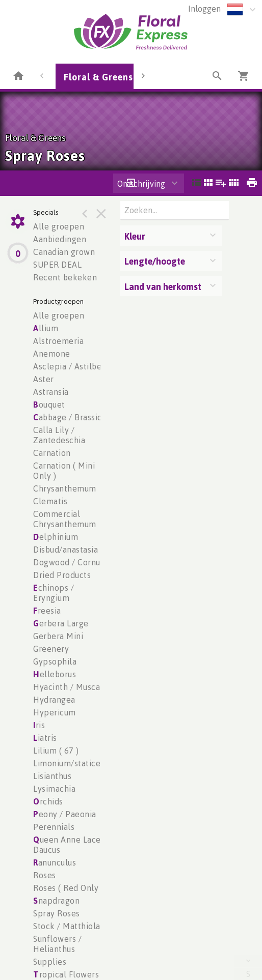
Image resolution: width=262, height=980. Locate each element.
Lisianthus (52, 776)
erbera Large (61, 623)
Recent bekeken (65, 277)
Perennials (54, 827)
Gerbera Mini (58, 636)
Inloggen (204, 9)
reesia (47, 611)
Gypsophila (55, 661)
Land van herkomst (163, 286)
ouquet (49, 405)
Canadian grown (64, 252)
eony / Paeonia (65, 814)
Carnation (52, 453)
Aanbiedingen (60, 239)
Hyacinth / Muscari (69, 687)
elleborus (55, 674)
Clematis (50, 501)
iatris (45, 738)
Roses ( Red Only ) (68, 888)
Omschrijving (141, 184)
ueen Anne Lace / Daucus (70, 845)
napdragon (56, 901)
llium (46, 328)
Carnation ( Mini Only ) (64, 471)
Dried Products (62, 575)
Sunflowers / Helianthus (57, 944)
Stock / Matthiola (67, 926)
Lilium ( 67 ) (56, 751)
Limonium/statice (67, 763)
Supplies (50, 962)
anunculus (55, 862)
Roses (45, 875)
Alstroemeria (58, 341)
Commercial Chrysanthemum (65, 519)
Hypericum (55, 712)
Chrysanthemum (65, 488)
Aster (44, 379)
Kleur (135, 236)
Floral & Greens (98, 77)
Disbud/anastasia (65, 550)
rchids (48, 801)
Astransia (51, 392)
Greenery (51, 649)
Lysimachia (54, 789)
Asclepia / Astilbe (67, 366)
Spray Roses (57, 913)
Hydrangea (54, 700)
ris (39, 725)
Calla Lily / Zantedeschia (59, 435)
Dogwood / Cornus (69, 562)
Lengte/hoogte (155, 261)
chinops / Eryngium (54, 593)
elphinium (56, 537)
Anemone (52, 354)
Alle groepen (59, 226)
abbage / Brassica (70, 417)
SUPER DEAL (57, 265)
